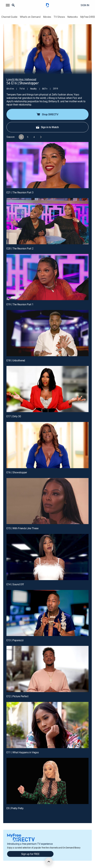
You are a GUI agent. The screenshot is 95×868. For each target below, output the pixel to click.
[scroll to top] (49, 862)
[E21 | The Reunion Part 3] (48, 165)
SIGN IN (85, 5)
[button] (8, 5)
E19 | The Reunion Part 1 (20, 304)
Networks (72, 17)
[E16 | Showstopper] (48, 445)
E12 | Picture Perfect (17, 696)
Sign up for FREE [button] (30, 854)
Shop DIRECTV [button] (47, 114)
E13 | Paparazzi (15, 640)
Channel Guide (9, 17)
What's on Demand (30, 17)
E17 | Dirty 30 (14, 416)
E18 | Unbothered (16, 360)
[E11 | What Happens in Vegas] (48, 725)
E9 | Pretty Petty (15, 808)
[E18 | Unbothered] (48, 333)
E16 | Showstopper (17, 472)
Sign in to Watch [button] (47, 127)
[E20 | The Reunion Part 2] (48, 221)
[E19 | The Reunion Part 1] (48, 277)
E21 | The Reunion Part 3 (20, 192)
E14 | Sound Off (15, 584)
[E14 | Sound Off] (48, 557)
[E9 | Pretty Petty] (48, 781)
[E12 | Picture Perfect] (48, 669)
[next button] (41, 137)
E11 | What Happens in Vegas (23, 752)
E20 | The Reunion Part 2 (20, 248)
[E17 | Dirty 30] (48, 389)
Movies (47, 17)
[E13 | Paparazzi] (48, 613)
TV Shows (59, 17)
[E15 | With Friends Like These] (48, 501)
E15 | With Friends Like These (22, 528)
